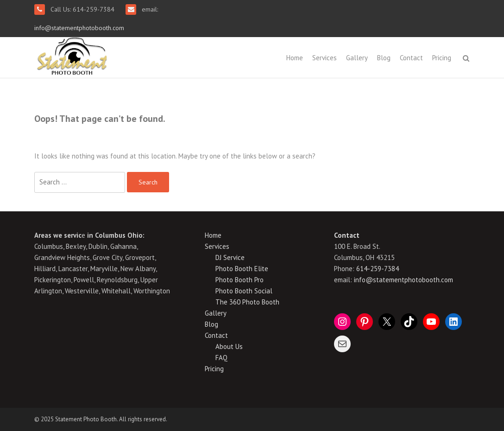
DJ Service (230, 257)
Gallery (357, 58)
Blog (384, 58)
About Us (229, 346)
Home (295, 58)
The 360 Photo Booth (247, 302)
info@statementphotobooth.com (79, 28)
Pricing (442, 58)
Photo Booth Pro (239, 280)
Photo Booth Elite (242, 269)
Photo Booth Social (244, 291)
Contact (411, 58)
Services (324, 58)
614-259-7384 (378, 269)
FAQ (221, 358)
